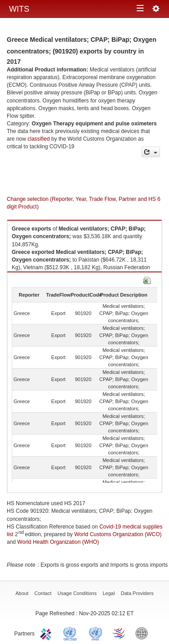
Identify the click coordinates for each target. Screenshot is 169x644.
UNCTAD (72, 633)
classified (39, 139)
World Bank (144, 633)
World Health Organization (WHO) (58, 542)
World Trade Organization (119, 633)
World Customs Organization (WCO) (118, 534)
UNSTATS (96, 633)
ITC (47, 633)
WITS (19, 9)
